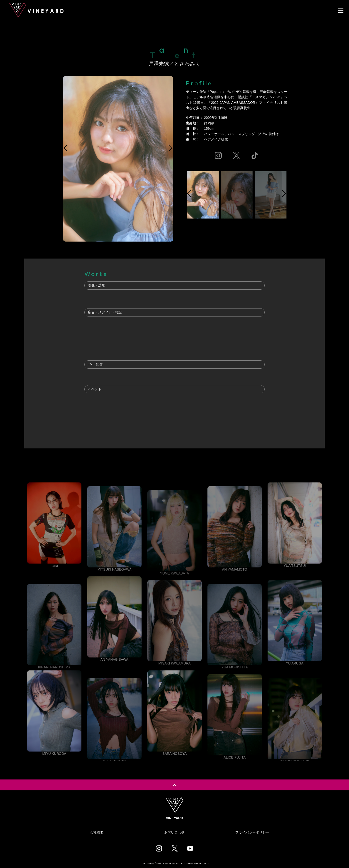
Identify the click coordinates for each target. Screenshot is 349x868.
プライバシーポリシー (252, 832)
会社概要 (97, 832)
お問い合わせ (174, 832)
